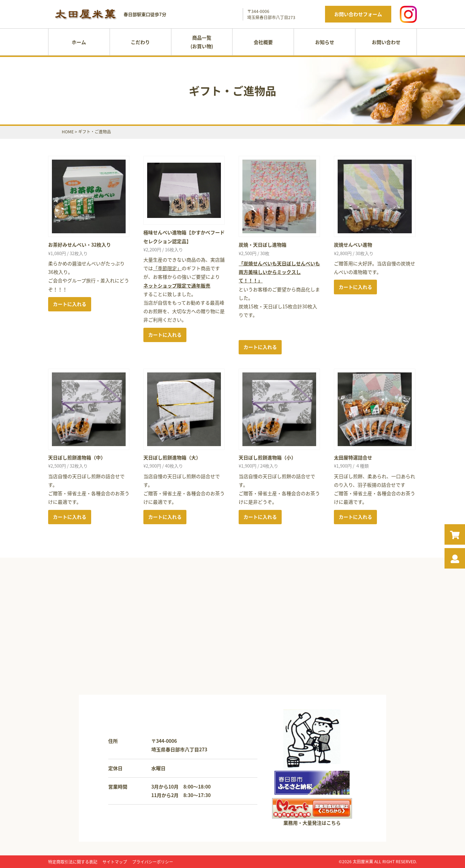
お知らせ (325, 42)
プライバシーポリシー (153, 862)
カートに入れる (70, 304)
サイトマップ (115, 862)
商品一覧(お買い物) (202, 42)
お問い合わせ (386, 42)
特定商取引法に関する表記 (73, 862)
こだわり (140, 42)
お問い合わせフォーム (358, 14)
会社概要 (263, 42)
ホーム (79, 42)
